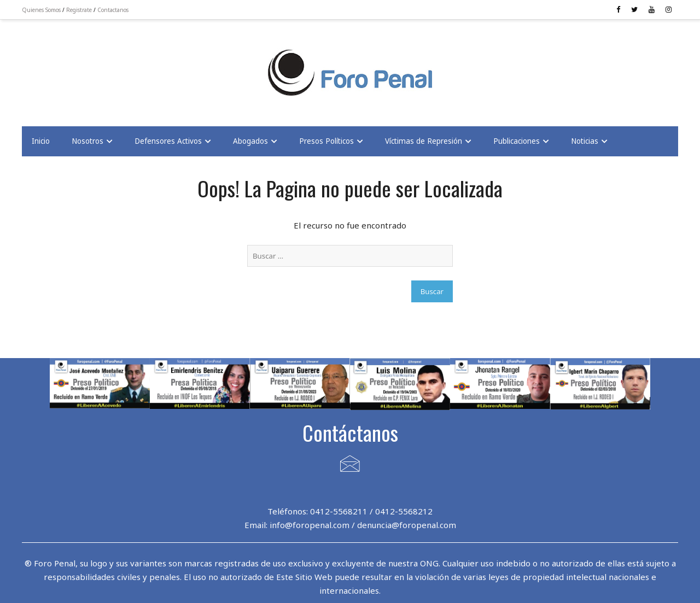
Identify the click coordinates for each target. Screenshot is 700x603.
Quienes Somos (41, 10)
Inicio (41, 141)
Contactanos (113, 10)
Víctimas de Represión (424, 141)
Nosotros (87, 141)
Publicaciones (517, 141)
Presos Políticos (326, 141)
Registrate (79, 10)
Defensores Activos (168, 141)
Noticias (585, 141)
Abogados (250, 141)
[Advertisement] (109, 66)
